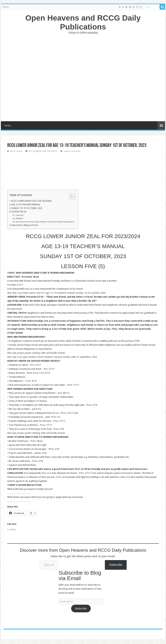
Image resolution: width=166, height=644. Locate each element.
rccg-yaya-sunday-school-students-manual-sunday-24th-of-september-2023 (57, 357)
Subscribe (81, 609)
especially (56, 457)
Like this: (20, 215)
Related (20, 219)
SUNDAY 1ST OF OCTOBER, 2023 (27, 208)
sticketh (91, 281)
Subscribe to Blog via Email (24, 225)
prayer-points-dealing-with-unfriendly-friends (41, 353)
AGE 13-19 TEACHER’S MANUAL (26, 205)
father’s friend (84, 297)
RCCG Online (16, 151)
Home (6, 7)
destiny (43, 401)
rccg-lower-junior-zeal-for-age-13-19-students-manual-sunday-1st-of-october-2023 (61, 293)
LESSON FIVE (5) (19, 212)
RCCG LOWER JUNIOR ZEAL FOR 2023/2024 (31, 201)
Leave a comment (72, 151)
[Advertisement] (83, 78)
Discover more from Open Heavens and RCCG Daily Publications (45, 222)
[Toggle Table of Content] (70, 196)
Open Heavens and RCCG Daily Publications (83, 22)
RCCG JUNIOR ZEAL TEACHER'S (43, 151)
